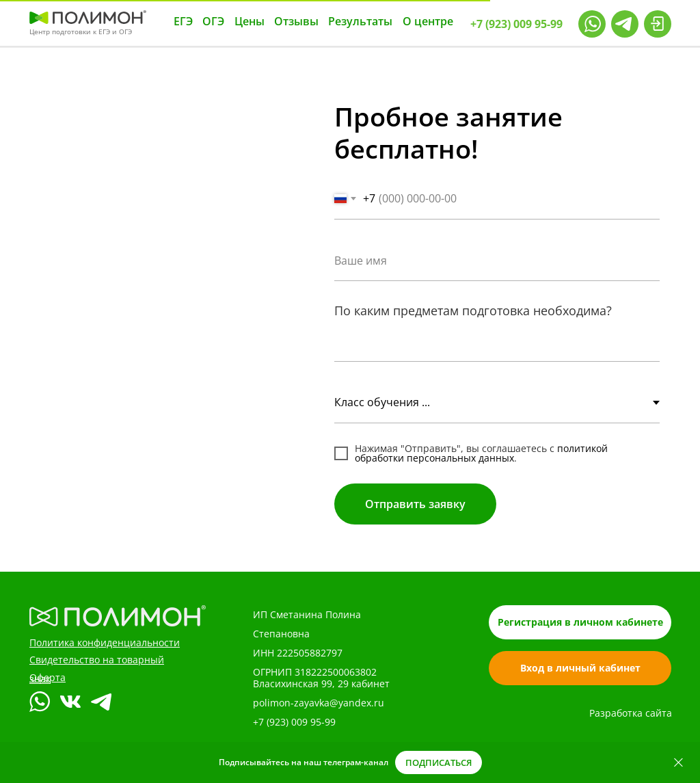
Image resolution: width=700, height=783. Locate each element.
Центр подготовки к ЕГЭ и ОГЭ (81, 31)
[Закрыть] (678, 763)
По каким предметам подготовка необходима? (473, 310)
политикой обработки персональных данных (481, 453)
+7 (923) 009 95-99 (294, 722)
